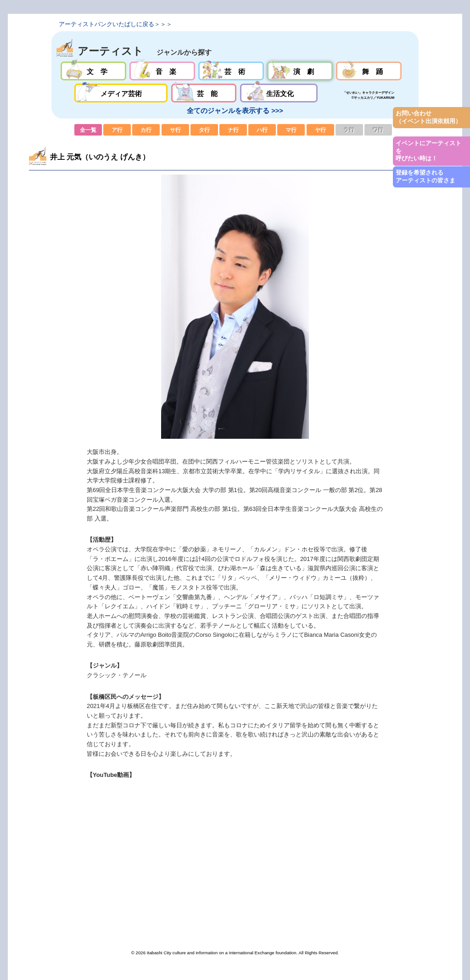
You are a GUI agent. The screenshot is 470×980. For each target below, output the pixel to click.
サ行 (175, 130)
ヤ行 (320, 130)
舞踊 (369, 71)
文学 (93, 71)
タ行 (204, 130)
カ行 (146, 130)
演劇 (300, 71)
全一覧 (88, 130)
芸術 (231, 71)
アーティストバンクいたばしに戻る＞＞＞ (115, 24)
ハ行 (262, 130)
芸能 (204, 93)
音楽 (162, 71)
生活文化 (279, 93)
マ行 (291, 130)
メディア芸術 (121, 93)
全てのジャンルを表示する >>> (235, 111)
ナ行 (233, 130)
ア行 (117, 130)
